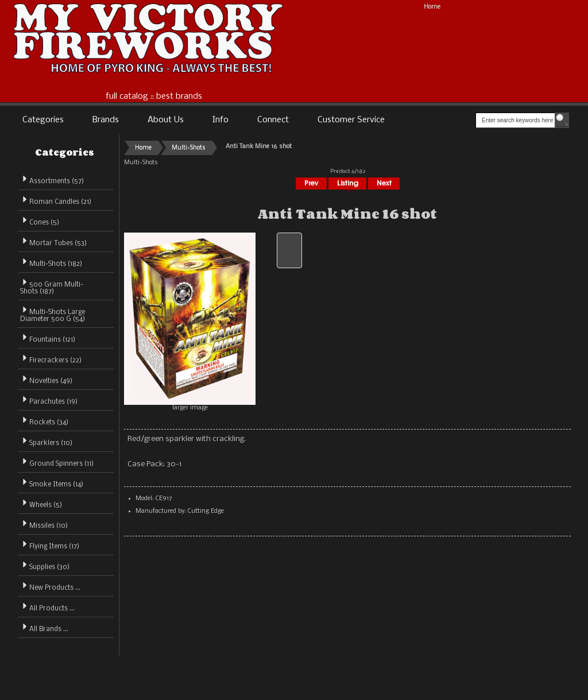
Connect (273, 120)
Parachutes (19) (49, 400)
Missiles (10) (44, 524)
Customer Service (351, 120)
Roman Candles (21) (56, 200)
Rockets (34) (44, 421)
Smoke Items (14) (52, 483)
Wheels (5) (41, 503)
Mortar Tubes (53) (53, 241)
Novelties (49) (46, 379)
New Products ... (50, 586)
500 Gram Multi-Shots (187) (52, 286)
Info (220, 120)
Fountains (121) (48, 338)
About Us (166, 120)
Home (432, 7)
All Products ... (47, 607)
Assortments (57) (52, 179)
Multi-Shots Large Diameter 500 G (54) (53, 314)
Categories (43, 120)
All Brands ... (44, 627)
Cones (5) (40, 221)
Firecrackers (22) (51, 359)
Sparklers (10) (46, 441)
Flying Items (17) (50, 545)
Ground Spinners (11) (57, 462)
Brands (106, 120)
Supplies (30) (45, 565)
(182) (51, 264)
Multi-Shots (189, 148)
